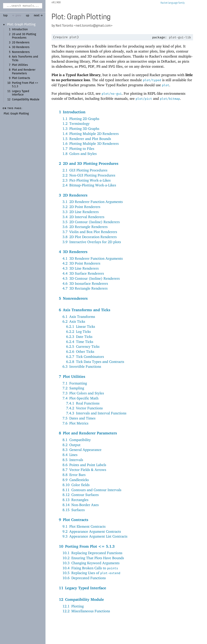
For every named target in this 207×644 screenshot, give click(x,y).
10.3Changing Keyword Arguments (91, 563)
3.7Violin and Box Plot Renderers (90, 232)
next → (38, 16)
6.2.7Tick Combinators (85, 357)
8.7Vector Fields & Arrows (84, 470)
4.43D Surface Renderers (83, 273)
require (61, 37)
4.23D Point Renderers (81, 263)
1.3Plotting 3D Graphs (81, 129)
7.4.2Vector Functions (84, 408)
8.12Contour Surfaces (81, 495)
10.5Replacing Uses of (91, 573)
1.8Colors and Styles (80, 154)
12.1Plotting (73, 606)
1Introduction (72, 112)
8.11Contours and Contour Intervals (92, 490)
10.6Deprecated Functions (84, 578)
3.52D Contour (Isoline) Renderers (91, 222)
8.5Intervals (73, 460)
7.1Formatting (75, 383)
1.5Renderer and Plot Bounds (87, 139)
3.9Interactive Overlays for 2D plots (92, 242)
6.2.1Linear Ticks (81, 326)
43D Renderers (73, 252)
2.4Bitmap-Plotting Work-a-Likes (89, 185)
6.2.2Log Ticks (78, 331)
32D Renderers (73, 195)
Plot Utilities (20, 65)
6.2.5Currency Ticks (83, 346)
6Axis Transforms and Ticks (85, 310)
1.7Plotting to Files (78, 149)
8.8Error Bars (74, 475)
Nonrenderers (21, 52)
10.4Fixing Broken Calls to (90, 568)
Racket (173, 3)
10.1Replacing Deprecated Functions (92, 553)
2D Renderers (21, 43)
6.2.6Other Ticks (80, 351)
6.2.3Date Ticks (79, 337)
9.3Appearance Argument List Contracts (95, 536)
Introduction (20, 29)
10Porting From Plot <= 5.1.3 (87, 546)
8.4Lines (70, 455)
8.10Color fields (76, 485)
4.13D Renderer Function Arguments (93, 258)
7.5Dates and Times (79, 418)
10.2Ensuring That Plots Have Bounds (93, 558)
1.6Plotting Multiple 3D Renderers (91, 143)
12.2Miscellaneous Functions (86, 611)
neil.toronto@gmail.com (93, 26)
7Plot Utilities (72, 376)
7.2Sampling (73, 388)
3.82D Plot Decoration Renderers (90, 237)
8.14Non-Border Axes (81, 505)
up (27, 16)
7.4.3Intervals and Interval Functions (96, 413)
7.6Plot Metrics (75, 423)
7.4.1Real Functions (83, 403)
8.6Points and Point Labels (84, 465)
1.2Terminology (76, 123)
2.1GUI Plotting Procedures (85, 170)
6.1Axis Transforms (79, 317)
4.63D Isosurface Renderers (85, 283)
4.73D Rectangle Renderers (85, 288)
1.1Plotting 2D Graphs (81, 119)
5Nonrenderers (73, 298)
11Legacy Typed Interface (82, 588)
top (5, 16)
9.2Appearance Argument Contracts (92, 531)
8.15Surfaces (74, 510)
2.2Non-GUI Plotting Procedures (89, 175)
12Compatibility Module (81, 599)
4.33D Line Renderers (81, 268)
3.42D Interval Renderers (83, 217)
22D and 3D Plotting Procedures (89, 163)
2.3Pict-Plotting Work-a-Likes (87, 180)
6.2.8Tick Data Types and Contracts (95, 362)
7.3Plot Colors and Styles (83, 393)
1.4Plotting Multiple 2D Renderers (91, 134)
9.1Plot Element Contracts (84, 526)
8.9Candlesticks (76, 480)
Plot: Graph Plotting (21, 24)
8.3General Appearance (82, 450)
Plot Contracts (21, 78)
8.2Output (71, 445)
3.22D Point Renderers (81, 207)
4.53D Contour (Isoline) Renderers (91, 278)
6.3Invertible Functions (82, 366)
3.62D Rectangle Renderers (85, 227)
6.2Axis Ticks (74, 321)
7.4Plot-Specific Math (80, 398)
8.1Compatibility (77, 440)
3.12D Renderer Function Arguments (93, 202)
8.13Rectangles (75, 500)
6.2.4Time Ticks (80, 342)
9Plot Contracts (74, 520)
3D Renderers (21, 47)
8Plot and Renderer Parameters (88, 433)
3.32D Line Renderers (81, 212)
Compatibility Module (26, 100)
